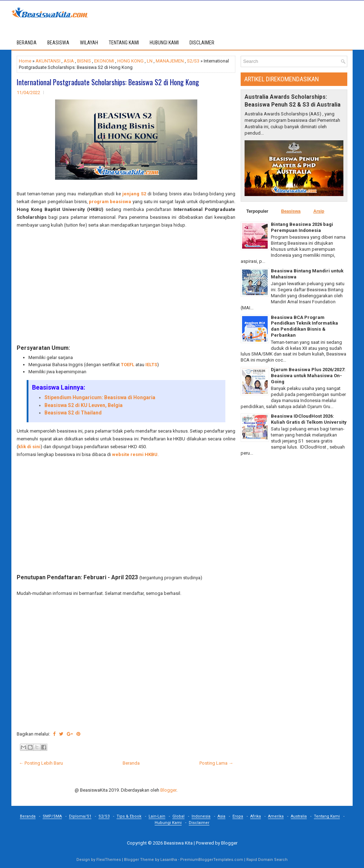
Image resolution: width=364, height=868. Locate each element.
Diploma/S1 (80, 816)
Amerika (276, 816)
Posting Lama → (216, 763)
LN (150, 61)
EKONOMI (104, 61)
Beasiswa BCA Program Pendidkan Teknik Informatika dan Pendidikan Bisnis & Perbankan (304, 326)
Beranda (27, 43)
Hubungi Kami (168, 823)
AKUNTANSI (48, 61)
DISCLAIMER (202, 43)
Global (178, 816)
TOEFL (128, 365)
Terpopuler (257, 211)
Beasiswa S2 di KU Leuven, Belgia (84, 405)
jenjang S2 (134, 194)
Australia (299, 816)
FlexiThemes (109, 860)
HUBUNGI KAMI (164, 43)
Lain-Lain (157, 816)
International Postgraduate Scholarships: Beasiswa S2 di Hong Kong (108, 82)
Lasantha (169, 860)
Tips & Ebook (129, 816)
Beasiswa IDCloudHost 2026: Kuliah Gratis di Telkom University (309, 419)
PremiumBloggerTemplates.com (212, 860)
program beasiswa (110, 202)
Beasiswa (291, 211)
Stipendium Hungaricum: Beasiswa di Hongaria (100, 397)
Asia (221, 816)
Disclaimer (199, 823)
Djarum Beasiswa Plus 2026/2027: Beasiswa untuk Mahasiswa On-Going (308, 376)
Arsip (319, 211)
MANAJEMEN (170, 61)
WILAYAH (89, 43)
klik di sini (29, 447)
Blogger (168, 790)
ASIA (69, 61)
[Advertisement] (126, 287)
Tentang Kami (327, 816)
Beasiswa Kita (178, 843)
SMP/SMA (52, 816)
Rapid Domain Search (267, 860)
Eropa (238, 816)
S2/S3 (193, 61)
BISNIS (84, 61)
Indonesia (201, 816)
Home (25, 61)
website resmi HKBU (135, 454)
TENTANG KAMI (124, 43)
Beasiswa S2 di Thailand (73, 413)
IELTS (151, 365)
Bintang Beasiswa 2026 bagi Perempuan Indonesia (302, 227)
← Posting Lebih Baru (41, 763)
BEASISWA (58, 43)
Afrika (256, 816)
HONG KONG (130, 61)
